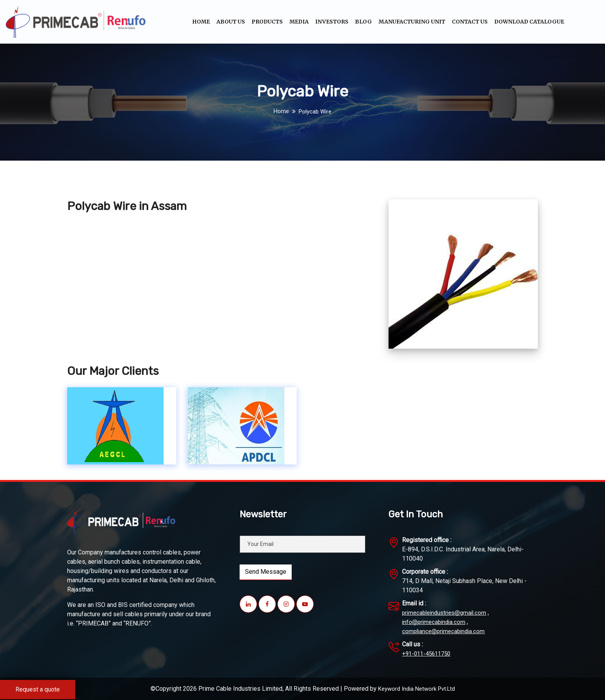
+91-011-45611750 (429, 653)
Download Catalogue (529, 22)
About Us (231, 22)
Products (267, 22)
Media (299, 22)
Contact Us (470, 22)
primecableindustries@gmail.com (447, 613)
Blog (363, 22)
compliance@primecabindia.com (445, 631)
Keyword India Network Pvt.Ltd (417, 689)
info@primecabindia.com (435, 622)
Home (201, 22)
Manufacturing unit (412, 22)
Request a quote (38, 689)
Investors (332, 22)
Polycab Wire (315, 111)
